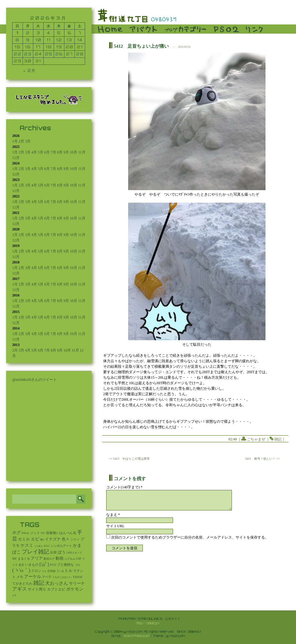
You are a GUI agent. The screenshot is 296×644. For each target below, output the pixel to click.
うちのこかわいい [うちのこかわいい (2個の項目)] (62, 577)
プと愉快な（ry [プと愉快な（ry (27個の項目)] (69, 565)
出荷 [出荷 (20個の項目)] (53, 552)
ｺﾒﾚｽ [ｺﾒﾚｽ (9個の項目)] (47, 546)
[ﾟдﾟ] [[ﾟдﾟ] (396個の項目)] (44, 564)
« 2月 (30, 70)
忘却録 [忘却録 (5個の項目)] (51, 571)
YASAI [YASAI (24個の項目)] (78, 577)
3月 (28, 141)
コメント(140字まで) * (124, 487)
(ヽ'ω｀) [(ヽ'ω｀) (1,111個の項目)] (21, 570)
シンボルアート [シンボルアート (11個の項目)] (61, 546)
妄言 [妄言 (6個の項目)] (21, 565)
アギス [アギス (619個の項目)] (20, 589)
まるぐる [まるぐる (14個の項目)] (24, 559)
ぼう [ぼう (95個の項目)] (62, 552)
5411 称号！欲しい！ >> (263, 459)
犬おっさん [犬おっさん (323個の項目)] (57, 583)
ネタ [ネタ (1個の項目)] (44, 571)
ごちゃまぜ (256, 439)
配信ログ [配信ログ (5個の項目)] (49, 559)
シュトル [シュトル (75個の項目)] (64, 571)
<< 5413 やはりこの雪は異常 (129, 459)
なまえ (113, 515)
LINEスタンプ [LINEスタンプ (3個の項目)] (74, 553)
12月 (16, 158)
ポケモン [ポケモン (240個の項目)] (75, 589)
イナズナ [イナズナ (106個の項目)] (53, 539)
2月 (21, 141)
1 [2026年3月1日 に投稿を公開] (18, 33)
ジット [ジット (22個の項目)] (35, 533)
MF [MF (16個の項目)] (14, 559)
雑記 (278, 439)
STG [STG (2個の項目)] (43, 533)
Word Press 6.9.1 (137, 636)
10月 (74, 152)
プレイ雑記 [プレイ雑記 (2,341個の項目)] (35, 552)
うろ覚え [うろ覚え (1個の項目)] (38, 546)
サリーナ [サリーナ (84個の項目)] (77, 583)
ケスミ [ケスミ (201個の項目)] (27, 545)
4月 (34, 152)
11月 (82, 152)
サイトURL (115, 526)
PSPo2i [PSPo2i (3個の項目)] (25, 533)
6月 (47, 152)
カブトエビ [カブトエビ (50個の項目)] (56, 589)
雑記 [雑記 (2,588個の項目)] (39, 583)
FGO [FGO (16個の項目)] (53, 565)
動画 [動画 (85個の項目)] (60, 558)
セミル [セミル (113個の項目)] (24, 539)
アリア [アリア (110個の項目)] (37, 558)
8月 (60, 152)
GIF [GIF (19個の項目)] (79, 559)
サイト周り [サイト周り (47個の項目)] (37, 589)
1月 (15, 141)
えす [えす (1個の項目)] (14, 595)
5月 (41, 152)
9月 (66, 152)
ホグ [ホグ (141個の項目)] (16, 533)
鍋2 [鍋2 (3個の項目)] (42, 540)
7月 (53, 152)
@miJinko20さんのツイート (34, 380)
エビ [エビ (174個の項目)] (35, 539)
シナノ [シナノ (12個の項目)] (75, 539)
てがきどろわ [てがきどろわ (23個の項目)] (22, 583)
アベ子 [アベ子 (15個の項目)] (47, 577)
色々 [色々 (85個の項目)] (66, 539)
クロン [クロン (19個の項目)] (36, 571)
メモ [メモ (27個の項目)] (20, 577)
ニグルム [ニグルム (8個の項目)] (70, 559)
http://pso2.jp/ (148, 623)
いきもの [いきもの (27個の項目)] (32, 565)
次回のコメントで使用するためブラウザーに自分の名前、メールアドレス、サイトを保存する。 (190, 537)
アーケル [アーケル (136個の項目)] (33, 577)
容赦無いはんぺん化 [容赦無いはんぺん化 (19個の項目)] (61, 533)
